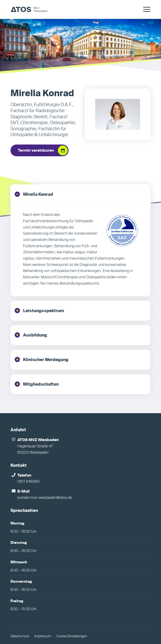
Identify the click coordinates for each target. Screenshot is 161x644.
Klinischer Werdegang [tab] (42, 359)
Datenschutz (20, 636)
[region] (80, 250)
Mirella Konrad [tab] (34, 194)
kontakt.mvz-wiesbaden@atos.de (45, 498)
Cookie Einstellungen (72, 636)
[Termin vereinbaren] (40, 150)
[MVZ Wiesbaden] (29, 9)
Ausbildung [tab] (31, 335)
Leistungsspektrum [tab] (39, 311)
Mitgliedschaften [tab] (37, 384)
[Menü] (145, 9)
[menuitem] (145, 9)
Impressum (43, 636)
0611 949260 (29, 482)
